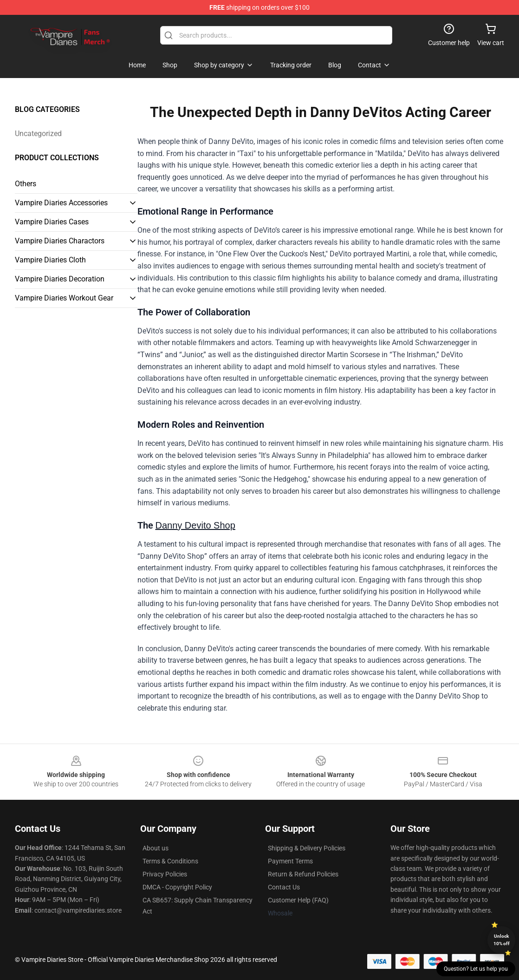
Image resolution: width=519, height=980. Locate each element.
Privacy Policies (165, 874)
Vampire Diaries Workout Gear (64, 298)
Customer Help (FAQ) (298, 900)
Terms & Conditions (170, 861)
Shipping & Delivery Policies (307, 848)
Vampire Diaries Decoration (60, 279)
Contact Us (284, 887)
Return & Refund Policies (303, 874)
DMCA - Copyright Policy (177, 887)
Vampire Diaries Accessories (61, 203)
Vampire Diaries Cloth (50, 260)
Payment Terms (290, 861)
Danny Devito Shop (195, 525)
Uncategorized (38, 134)
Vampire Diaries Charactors (60, 241)
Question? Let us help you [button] (476, 969)
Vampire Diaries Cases (52, 222)
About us (156, 848)
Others (26, 184)
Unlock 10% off (502, 940)
